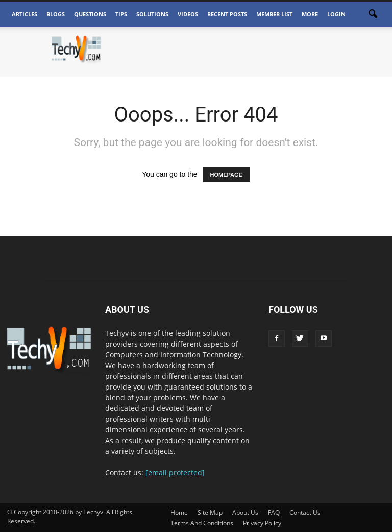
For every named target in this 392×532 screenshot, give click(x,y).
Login (336, 14)
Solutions (152, 14)
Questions (90, 14)
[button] (373, 14)
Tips (121, 14)
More (310, 14)
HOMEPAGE (226, 175)
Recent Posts (227, 14)
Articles (24, 14)
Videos (188, 14)
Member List (274, 14)
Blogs (56, 14)
